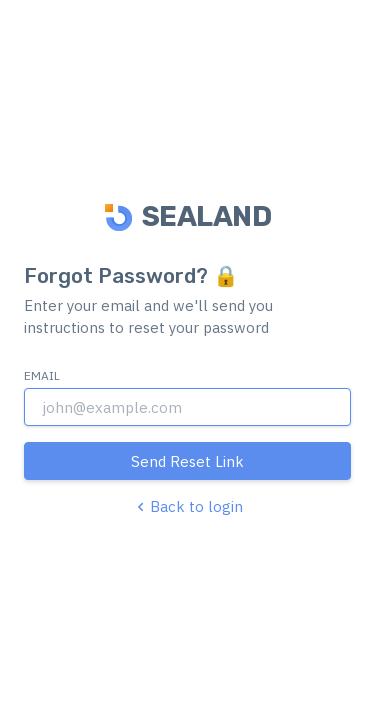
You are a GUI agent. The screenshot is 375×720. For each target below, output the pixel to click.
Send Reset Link (187, 461)
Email (42, 375)
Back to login (187, 506)
